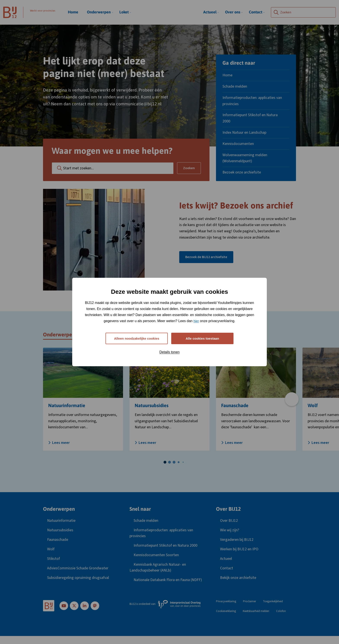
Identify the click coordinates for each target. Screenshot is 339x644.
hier (196, 320)
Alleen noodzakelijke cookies (137, 338)
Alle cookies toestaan (202, 338)
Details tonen (169, 353)
